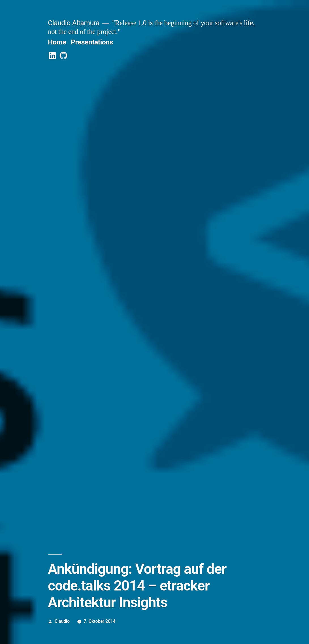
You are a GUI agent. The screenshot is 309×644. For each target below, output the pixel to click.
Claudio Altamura (74, 23)
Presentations (92, 42)
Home (57, 42)
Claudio (62, 621)
